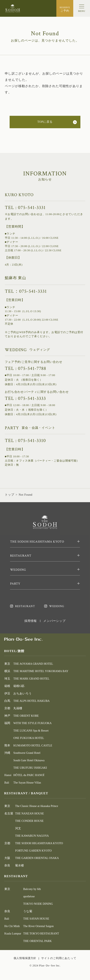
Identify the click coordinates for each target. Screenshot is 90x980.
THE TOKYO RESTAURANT (41, 933)
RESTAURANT (25, 606)
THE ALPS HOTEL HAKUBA (32, 701)
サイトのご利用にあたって (59, 958)
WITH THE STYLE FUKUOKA (32, 723)
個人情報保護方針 (25, 958)
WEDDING (57, 606)
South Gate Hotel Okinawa (29, 760)
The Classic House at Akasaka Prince (37, 806)
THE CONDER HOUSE (29, 821)
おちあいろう (22, 693)
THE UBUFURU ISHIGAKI (30, 768)
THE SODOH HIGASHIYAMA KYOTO (39, 843)
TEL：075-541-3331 (26, 291)
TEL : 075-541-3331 (25, 208)
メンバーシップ (54, 621)
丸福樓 (18, 708)
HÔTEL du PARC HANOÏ (29, 775)
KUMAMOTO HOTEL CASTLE (33, 745)
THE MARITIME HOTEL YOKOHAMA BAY (41, 671)
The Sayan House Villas (27, 783)
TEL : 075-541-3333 (25, 398)
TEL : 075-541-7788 (25, 368)
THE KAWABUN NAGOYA (32, 836)
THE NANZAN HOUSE (30, 813)
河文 (18, 828)
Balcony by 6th (32, 889)
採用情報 (31, 621)
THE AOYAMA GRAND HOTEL (33, 664)
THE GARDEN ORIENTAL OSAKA (37, 858)
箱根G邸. (19, 686)
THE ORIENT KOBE (26, 716)
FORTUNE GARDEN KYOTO (33, 851)
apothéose (29, 896)
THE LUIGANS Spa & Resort (31, 731)
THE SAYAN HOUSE (36, 919)
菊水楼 (20, 865)
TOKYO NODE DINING (38, 904)
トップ (10, 495)
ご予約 (65, 9)
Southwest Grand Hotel (27, 753)
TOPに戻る (45, 122)
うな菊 (28, 911)
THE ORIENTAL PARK (37, 941)
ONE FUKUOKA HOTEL (29, 738)
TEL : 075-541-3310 (25, 441)
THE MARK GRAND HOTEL (31, 679)
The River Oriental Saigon (38, 926)
